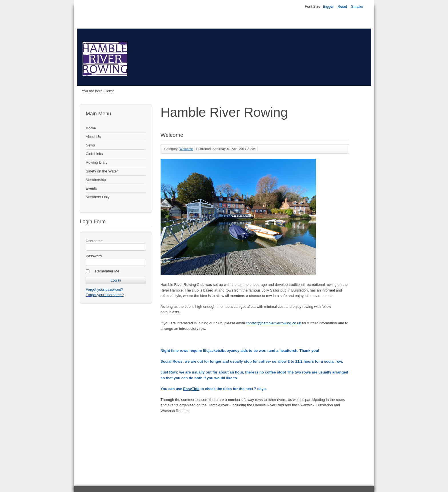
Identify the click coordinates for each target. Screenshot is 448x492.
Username (94, 241)
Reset (342, 6)
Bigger (328, 6)
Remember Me (107, 271)
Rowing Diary (97, 162)
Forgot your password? (104, 289)
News (90, 145)
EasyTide (191, 389)
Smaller (357, 6)
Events (91, 188)
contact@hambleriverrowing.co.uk (274, 323)
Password (94, 256)
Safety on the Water (102, 171)
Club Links (94, 154)
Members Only (98, 197)
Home (91, 128)
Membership (96, 180)
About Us (93, 137)
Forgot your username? (105, 295)
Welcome (186, 149)
